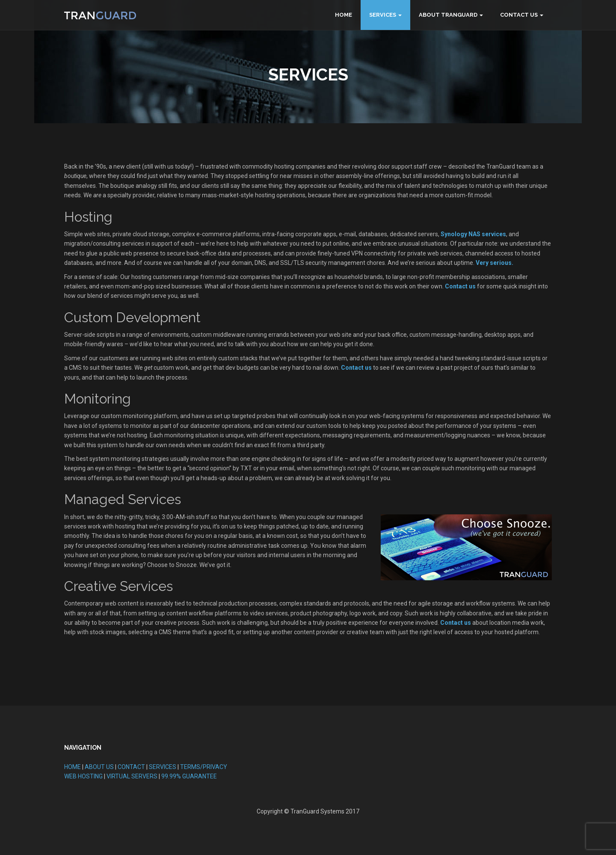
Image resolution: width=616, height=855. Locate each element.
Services (383, 15)
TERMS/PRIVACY (204, 767)
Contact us (460, 286)
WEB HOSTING (83, 776)
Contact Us (519, 15)
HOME (73, 767)
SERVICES (163, 767)
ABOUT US (99, 767)
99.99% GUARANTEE (189, 776)
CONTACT (131, 767)
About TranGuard (448, 15)
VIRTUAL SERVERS (132, 776)
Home (344, 15)
